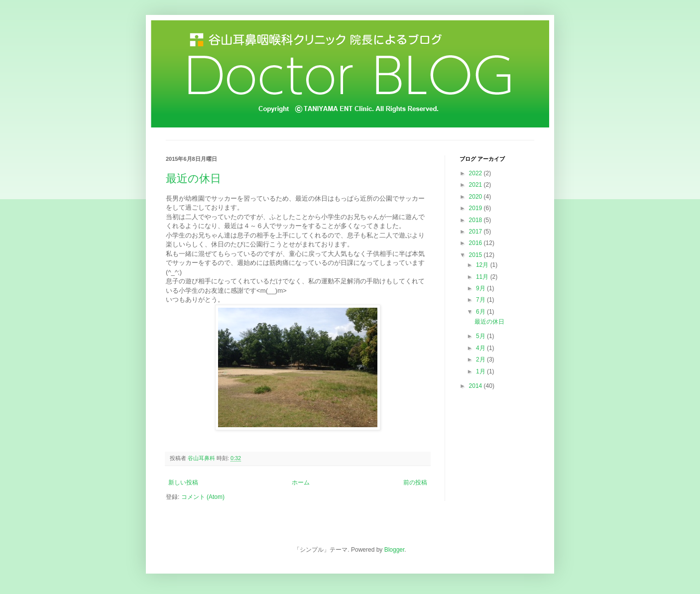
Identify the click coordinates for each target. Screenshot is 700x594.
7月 (481, 300)
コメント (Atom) (203, 497)
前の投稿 (415, 482)
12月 (483, 265)
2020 (476, 197)
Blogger (395, 550)
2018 (476, 220)
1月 (481, 371)
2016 (476, 243)
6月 (481, 312)
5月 (481, 336)
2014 (476, 386)
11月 (483, 277)
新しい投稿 (183, 482)
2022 (476, 173)
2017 (476, 232)
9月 (481, 288)
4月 (481, 348)
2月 (481, 359)
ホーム (301, 482)
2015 (476, 255)
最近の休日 (193, 178)
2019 (476, 208)
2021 (476, 185)
